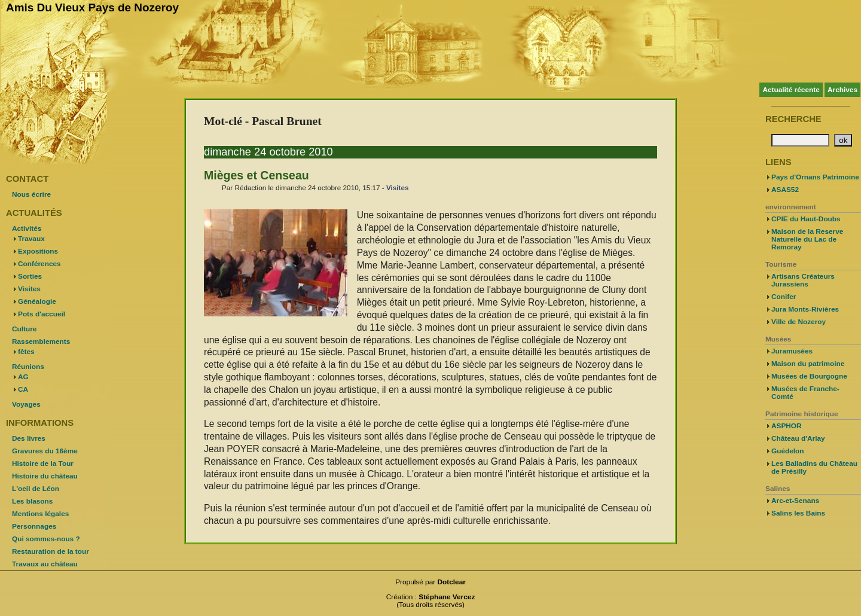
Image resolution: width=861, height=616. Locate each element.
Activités (27, 228)
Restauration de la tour (51, 551)
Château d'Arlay (798, 438)
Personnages (34, 526)
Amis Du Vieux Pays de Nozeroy (92, 7)
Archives (842, 90)
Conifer (784, 297)
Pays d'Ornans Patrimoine (815, 177)
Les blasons (32, 501)
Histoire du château (45, 476)
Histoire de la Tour (43, 463)
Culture (24, 329)
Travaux (31, 239)
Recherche (793, 119)
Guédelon (788, 451)
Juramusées (792, 351)
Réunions (28, 367)
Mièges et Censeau (257, 175)
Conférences (39, 264)
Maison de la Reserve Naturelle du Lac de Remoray (807, 239)
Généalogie (37, 301)
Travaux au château (45, 564)
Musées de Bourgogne (809, 376)
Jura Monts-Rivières (805, 309)
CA (23, 389)
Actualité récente (791, 90)
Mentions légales (40, 514)
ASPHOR (787, 426)
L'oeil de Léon (36, 489)
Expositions (38, 251)
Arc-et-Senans (795, 501)
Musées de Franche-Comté (805, 393)
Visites (398, 187)
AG (23, 377)
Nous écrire (31, 194)
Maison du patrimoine (808, 364)
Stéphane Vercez (447, 597)
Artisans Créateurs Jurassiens (803, 280)
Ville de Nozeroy (799, 322)
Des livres (29, 438)
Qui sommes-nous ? (46, 539)
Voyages (26, 404)
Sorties (30, 276)
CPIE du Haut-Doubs (806, 219)
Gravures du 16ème (45, 451)
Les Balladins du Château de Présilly (814, 467)
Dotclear (452, 582)
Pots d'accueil (42, 314)
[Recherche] (800, 140)
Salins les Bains (798, 513)
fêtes (26, 352)
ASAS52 (785, 190)
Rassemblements (41, 341)
